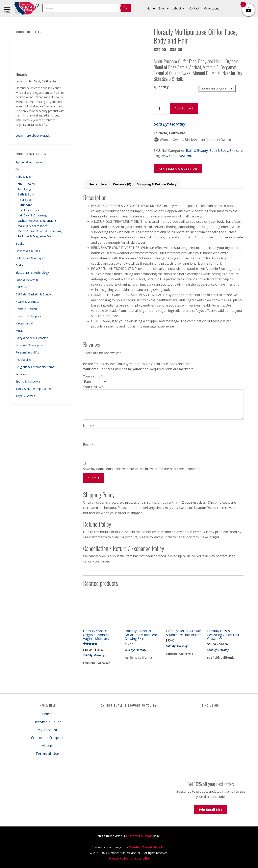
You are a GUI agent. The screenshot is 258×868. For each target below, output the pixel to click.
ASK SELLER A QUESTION (178, 169)
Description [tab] (98, 184)
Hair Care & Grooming (32, 215)
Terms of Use (47, 754)
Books (20, 244)
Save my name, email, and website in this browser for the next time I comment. (142, 469)
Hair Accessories (28, 210)
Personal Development (31, 345)
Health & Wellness (27, 302)
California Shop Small (27, 9)
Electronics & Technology (32, 273)
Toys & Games (25, 396)
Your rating (93, 376)
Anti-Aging (24, 189)
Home (47, 714)
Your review (93, 387)
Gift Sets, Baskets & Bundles (34, 294)
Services (21, 374)
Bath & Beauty (25, 184)
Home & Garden (26, 309)
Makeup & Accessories (32, 226)
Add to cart (184, 108)
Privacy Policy (118, 858)
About (47, 745)
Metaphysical (24, 323)
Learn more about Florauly (33, 136)
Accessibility (141, 858)
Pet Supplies (23, 360)
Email (88, 445)
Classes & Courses (28, 251)
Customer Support (47, 738)
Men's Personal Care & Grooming (40, 231)
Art (17, 169)
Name (89, 426)
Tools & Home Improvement (34, 389)
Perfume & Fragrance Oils (34, 236)
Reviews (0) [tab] (122, 184)
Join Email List (211, 809)
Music (19, 331)
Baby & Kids (23, 177)
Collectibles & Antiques (30, 258)
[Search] (126, 8)
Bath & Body (26, 194)
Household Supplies (28, 316)
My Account (47, 730)
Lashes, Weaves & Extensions (37, 221)
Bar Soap (26, 200)
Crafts (19, 265)
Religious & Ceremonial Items (35, 367)
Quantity (161, 87)
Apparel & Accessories (30, 162)
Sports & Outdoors (28, 381)
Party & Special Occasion (32, 338)
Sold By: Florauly (170, 124)
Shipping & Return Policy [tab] (157, 184)
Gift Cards (22, 287)
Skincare (26, 205)
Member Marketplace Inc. (147, 847)
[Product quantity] (161, 109)
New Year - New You (177, 156)
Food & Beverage (27, 280)
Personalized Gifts (27, 352)
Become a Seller (47, 722)
